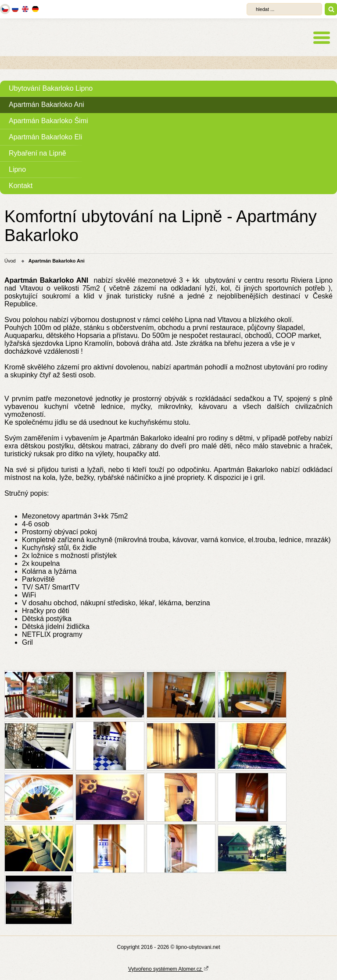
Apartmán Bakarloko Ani (47, 105)
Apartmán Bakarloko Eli (45, 137)
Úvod (10, 261)
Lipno (17, 169)
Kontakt (21, 186)
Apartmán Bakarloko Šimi (48, 121)
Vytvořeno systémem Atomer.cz (168, 969)
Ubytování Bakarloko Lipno (51, 88)
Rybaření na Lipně (38, 153)
